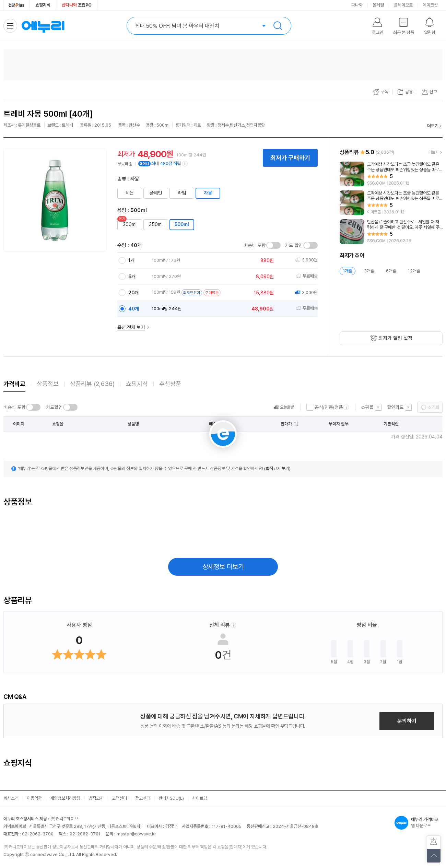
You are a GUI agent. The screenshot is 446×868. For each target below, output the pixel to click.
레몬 (130, 193)
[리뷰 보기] (391, 174)
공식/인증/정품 (329, 407)
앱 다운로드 (419, 823)
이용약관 (34, 798)
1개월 (348, 271)
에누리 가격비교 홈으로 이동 (43, 26)
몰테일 (378, 5)
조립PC (77, 5)
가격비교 (14, 384)
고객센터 (119, 798)
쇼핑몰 (367, 407)
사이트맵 (200, 798)
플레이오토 (403, 5)
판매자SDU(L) (171, 798)
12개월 (414, 271)
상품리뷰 (92, 384)
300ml (130, 224)
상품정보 (48, 384)
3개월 (369, 271)
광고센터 (143, 798)
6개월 (391, 271)
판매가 (286, 424)
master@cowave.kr (136, 834)
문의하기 (407, 721)
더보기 (433, 126)
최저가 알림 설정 (395, 338)
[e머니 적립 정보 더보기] (185, 164)
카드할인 (54, 407)
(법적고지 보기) (277, 468)
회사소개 (11, 798)
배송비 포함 (255, 245)
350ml (156, 224)
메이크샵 (430, 5)
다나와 (357, 5)
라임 (182, 193)
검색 (278, 26)
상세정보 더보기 (223, 567)
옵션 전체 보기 (131, 327)
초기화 (433, 407)
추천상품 (170, 384)
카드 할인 (294, 245)
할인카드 (395, 407)
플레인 (156, 193)
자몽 (208, 193)
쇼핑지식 (43, 5)
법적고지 (96, 798)
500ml (182, 224)
